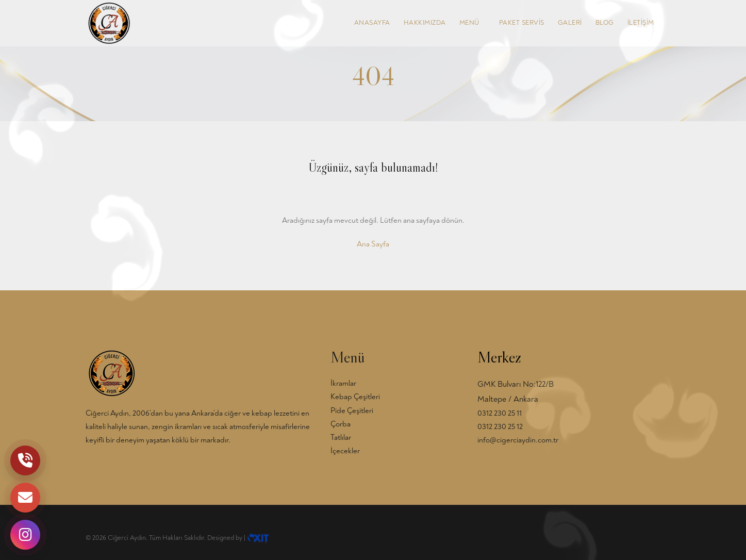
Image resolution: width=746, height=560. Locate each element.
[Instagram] (25, 535)
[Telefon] (25, 460)
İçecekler (345, 451)
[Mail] (25, 498)
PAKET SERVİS (522, 23)
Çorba (341, 424)
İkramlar (343, 383)
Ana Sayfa (373, 244)
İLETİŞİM (641, 23)
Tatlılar (341, 438)
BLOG (605, 23)
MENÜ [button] (473, 23)
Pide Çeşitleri (352, 411)
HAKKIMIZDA (425, 23)
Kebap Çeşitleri (355, 397)
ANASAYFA (372, 23)
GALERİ (570, 23)
